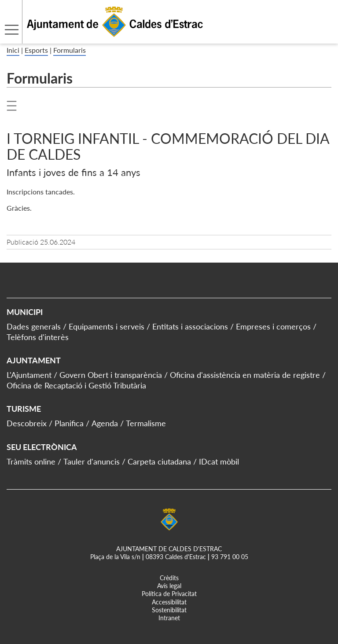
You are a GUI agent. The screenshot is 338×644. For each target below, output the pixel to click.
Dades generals (34, 326)
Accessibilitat (169, 602)
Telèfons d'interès (38, 337)
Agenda (105, 423)
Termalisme (146, 423)
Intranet (169, 618)
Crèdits (169, 578)
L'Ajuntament (29, 375)
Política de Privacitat (169, 594)
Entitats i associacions (190, 326)
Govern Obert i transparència (111, 375)
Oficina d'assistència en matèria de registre (245, 375)
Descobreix (27, 423)
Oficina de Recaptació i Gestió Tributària (76, 385)
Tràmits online (31, 461)
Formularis (70, 50)
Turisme (24, 409)
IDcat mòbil (219, 461)
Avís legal (169, 586)
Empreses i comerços (273, 326)
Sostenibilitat (169, 610)
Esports (36, 50)
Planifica (69, 423)
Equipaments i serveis (107, 326)
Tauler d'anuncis (92, 461)
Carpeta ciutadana (159, 461)
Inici (13, 50)
